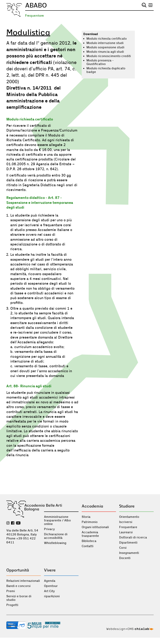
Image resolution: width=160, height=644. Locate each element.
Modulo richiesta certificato (107, 39)
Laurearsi (126, 532)
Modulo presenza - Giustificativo (100, 62)
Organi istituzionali (95, 527)
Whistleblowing (55, 543)
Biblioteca (89, 541)
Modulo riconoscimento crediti (109, 56)
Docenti (125, 558)
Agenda (50, 581)
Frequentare (35, 16)
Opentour (51, 586)
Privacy (49, 529)
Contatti (88, 546)
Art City (49, 591)
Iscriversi (126, 522)
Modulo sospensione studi (105, 47)
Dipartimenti (128, 543)
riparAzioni (52, 596)
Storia (86, 517)
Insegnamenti (129, 553)
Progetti (12, 605)
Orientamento (129, 517)
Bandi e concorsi (18, 586)
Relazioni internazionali (23, 581)
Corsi (123, 548)
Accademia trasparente (90, 534)
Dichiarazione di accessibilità (56, 536)
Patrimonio (90, 522)
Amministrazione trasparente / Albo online (57, 520)
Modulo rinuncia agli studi (105, 52)
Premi (11, 591)
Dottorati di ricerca (133, 537)
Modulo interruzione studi (105, 43)
